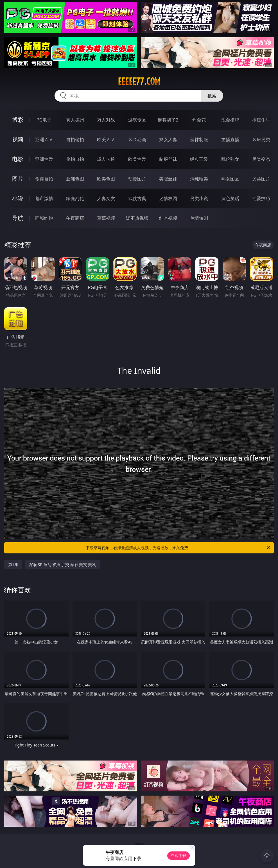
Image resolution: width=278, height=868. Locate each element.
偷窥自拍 (44, 179)
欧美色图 (106, 179)
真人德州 (75, 120)
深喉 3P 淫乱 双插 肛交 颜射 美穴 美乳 (62, 564)
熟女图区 (230, 179)
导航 (18, 218)
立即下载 (178, 856)
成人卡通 (106, 159)
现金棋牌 (230, 120)
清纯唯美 (199, 179)
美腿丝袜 (168, 179)
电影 (18, 159)
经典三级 (199, 159)
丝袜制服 (199, 139)
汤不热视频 (137, 218)
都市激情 (44, 198)
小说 (18, 198)
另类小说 (199, 198)
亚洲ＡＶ (44, 139)
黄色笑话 (230, 198)
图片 (18, 179)
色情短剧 (199, 218)
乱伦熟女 (230, 159)
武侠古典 (137, 198)
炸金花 (199, 120)
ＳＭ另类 (261, 139)
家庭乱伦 (75, 198)
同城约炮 (44, 218)
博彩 (18, 120)
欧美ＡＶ (106, 139)
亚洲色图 (75, 179)
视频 (18, 139)
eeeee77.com (139, 81)
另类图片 (261, 179)
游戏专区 (137, 120)
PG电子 (44, 120)
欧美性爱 (137, 159)
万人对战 (106, 120)
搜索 (212, 96)
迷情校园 (168, 198)
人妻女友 (106, 198)
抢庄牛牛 (261, 120)
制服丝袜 (168, 159)
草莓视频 (106, 218)
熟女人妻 (168, 139)
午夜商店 (75, 218)
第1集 (13, 564)
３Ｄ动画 (137, 139)
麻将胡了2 (168, 120)
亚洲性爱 (44, 159)
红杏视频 (168, 218)
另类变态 (261, 159)
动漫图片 (137, 179)
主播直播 (230, 139)
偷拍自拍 (75, 159)
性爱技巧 (261, 198)
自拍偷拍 (75, 139)
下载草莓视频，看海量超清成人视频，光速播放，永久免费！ (178, 548)
